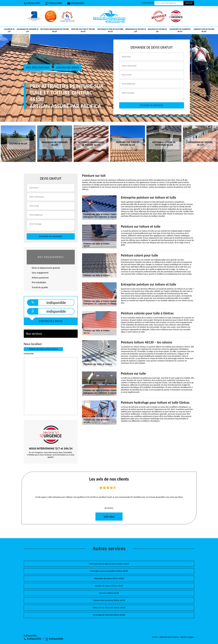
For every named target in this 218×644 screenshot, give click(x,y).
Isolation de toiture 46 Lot (157, 30)
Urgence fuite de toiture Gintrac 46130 (109, 600)
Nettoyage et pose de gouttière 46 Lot (110, 30)
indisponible (32, 3)
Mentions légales (187, 637)
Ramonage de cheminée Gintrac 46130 (109, 615)
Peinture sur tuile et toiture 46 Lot (83, 30)
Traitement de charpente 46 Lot (180, 30)
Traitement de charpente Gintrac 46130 (109, 608)
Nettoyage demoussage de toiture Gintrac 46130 (109, 564)
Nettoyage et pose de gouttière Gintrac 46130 (109, 571)
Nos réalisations (38, 68)
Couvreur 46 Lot (9, 30)
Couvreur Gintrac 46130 (109, 593)
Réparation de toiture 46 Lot (136, 30)
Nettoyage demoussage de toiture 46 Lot (55, 30)
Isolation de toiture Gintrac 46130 (109, 586)
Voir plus (109, 517)
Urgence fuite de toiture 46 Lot (204, 30)
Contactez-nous (68, 68)
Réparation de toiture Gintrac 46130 (109, 578)
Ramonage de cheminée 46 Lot (28, 30)
